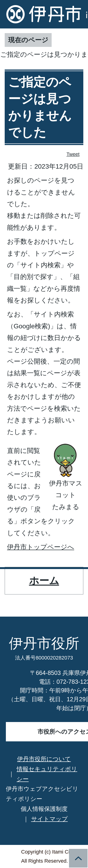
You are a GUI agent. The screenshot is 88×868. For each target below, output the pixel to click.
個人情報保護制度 (44, 809)
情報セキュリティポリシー (47, 774)
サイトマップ (50, 819)
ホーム (44, 581)
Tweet (73, 154)
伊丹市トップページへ (41, 547)
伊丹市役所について (44, 759)
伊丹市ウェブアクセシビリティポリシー (42, 794)
